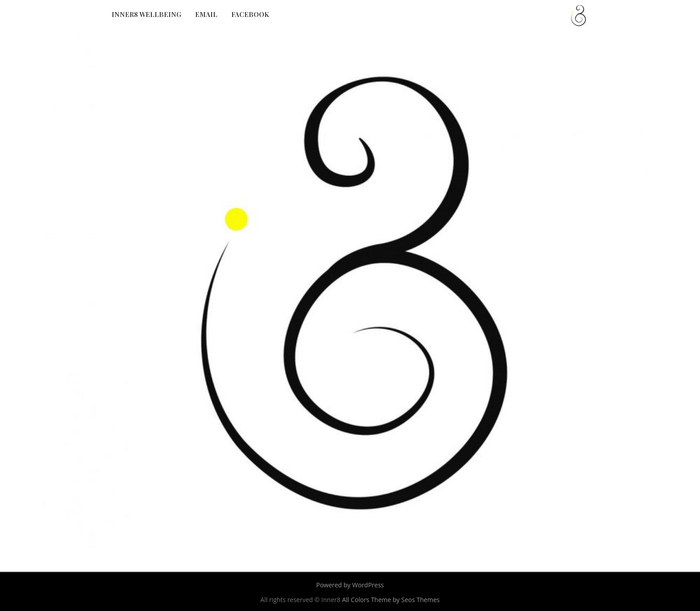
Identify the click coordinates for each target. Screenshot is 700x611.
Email (206, 14)
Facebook (250, 14)
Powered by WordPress (350, 585)
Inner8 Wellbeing (146, 14)
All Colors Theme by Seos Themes (391, 600)
